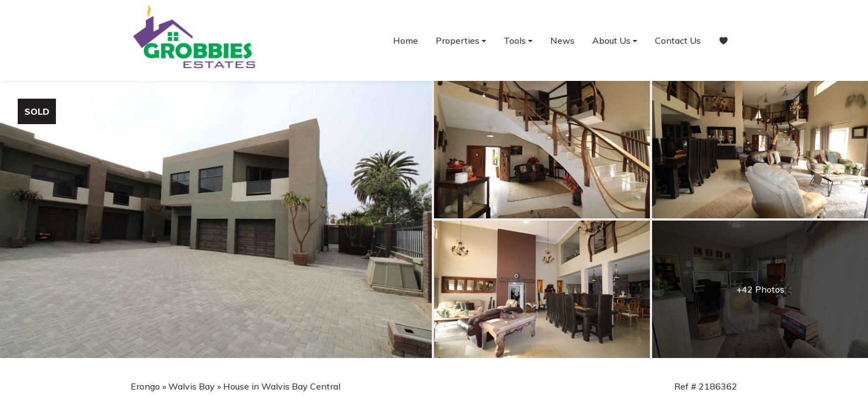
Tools (518, 41)
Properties (461, 41)
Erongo (145, 386)
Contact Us (678, 40)
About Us (615, 41)
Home (405, 40)
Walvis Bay (192, 386)
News (562, 40)
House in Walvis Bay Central (282, 386)
